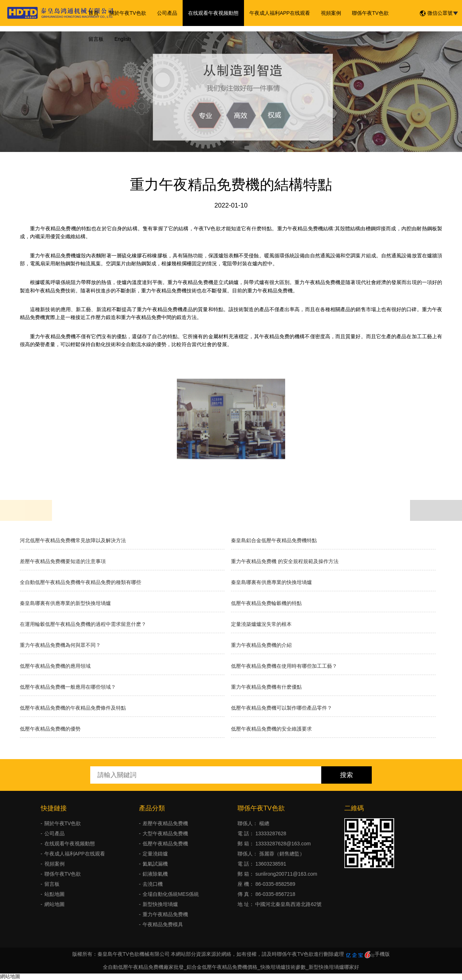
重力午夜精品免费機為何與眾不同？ (60, 645)
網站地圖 (55, 904)
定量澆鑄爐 (155, 854)
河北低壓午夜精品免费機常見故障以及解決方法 (73, 540)
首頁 (93, 13)
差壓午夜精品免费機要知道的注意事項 (63, 561)
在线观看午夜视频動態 (213, 13)
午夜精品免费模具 (163, 924)
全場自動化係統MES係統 (171, 894)
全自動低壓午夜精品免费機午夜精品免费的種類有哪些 (80, 582)
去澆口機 (153, 884)
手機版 (382, 954)
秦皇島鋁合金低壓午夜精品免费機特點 (274, 540)
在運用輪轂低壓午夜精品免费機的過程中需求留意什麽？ (83, 624)
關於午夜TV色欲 (128, 13)
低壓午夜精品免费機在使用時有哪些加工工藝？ (284, 666)
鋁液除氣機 (155, 874)
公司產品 (167, 13)
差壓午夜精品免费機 (165, 823)
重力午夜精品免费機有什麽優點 (266, 687)
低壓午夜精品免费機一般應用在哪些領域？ (68, 687)
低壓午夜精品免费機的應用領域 (55, 666)
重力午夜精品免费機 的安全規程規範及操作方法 (285, 561)
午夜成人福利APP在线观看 (280, 13)
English (123, 39)
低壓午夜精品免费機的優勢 (50, 729)
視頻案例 (331, 13)
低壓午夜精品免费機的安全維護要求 (271, 729)
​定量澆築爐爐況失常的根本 (261, 624)
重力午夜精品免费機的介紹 (261, 645)
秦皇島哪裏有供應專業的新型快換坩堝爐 (65, 603)
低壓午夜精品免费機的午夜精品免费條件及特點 (73, 708)
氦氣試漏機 (155, 864)
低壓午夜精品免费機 (165, 844)
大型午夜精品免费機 (165, 833)
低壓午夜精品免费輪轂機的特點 (266, 603)
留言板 (96, 39)
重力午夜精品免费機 (165, 914)
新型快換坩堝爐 (160, 904)
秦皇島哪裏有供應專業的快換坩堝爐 (271, 582)
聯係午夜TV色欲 (370, 13)
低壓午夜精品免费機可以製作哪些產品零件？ (282, 708)
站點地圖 (55, 894)
